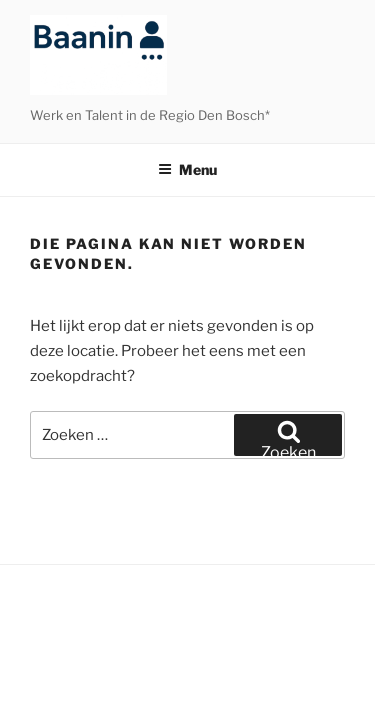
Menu (187, 169)
